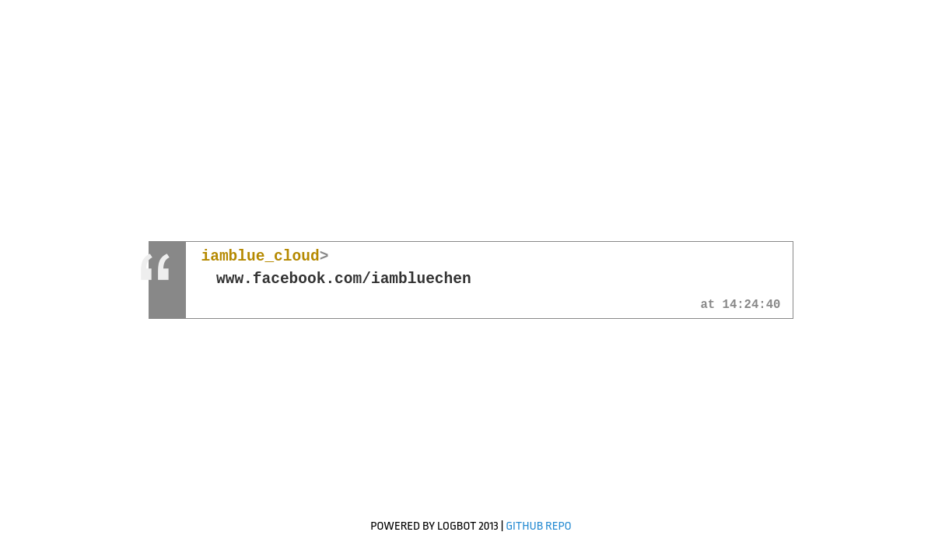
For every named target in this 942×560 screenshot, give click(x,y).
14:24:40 (752, 306)
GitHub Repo (539, 526)
